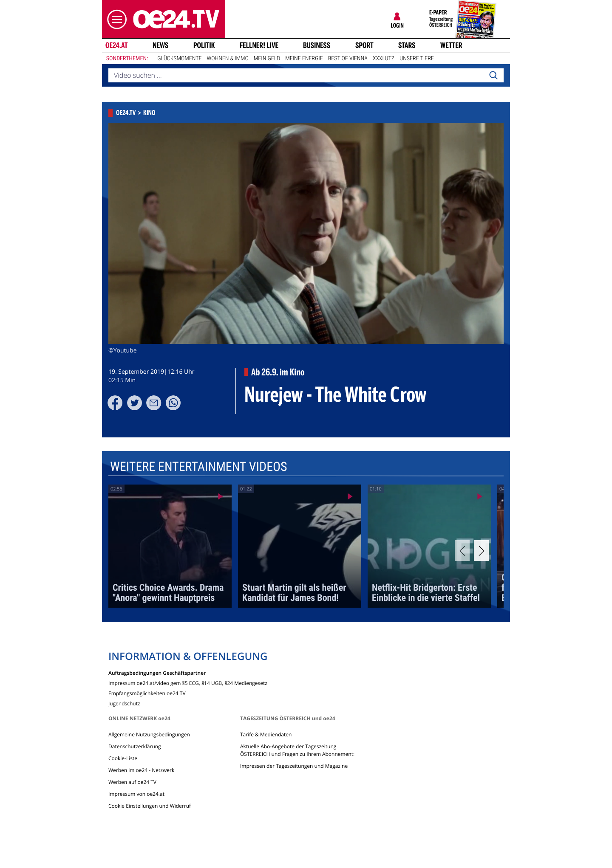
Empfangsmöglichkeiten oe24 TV (147, 693)
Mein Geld (267, 59)
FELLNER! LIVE (259, 45)
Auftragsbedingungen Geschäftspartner (157, 672)
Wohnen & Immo (227, 59)
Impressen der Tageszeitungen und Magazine (294, 766)
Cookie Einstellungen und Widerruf (150, 806)
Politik (204, 45)
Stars (407, 45)
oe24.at (116, 45)
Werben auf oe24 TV (132, 782)
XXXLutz (384, 59)
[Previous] (462, 551)
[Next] (481, 551)
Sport (364, 45)
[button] (115, 19)
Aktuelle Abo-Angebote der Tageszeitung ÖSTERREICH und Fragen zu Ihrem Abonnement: (297, 750)
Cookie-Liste (123, 758)
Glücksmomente (179, 59)
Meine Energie (304, 59)
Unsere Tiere (417, 59)
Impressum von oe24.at (136, 794)
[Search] (493, 76)
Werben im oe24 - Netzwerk (141, 770)
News (160, 45)
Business (317, 45)
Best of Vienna (348, 59)
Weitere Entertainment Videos (199, 467)
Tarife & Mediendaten (266, 734)
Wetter (451, 45)
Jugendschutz (124, 703)
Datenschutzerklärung (135, 746)
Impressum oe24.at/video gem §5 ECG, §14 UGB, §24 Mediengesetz (188, 683)
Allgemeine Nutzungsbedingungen (149, 734)
